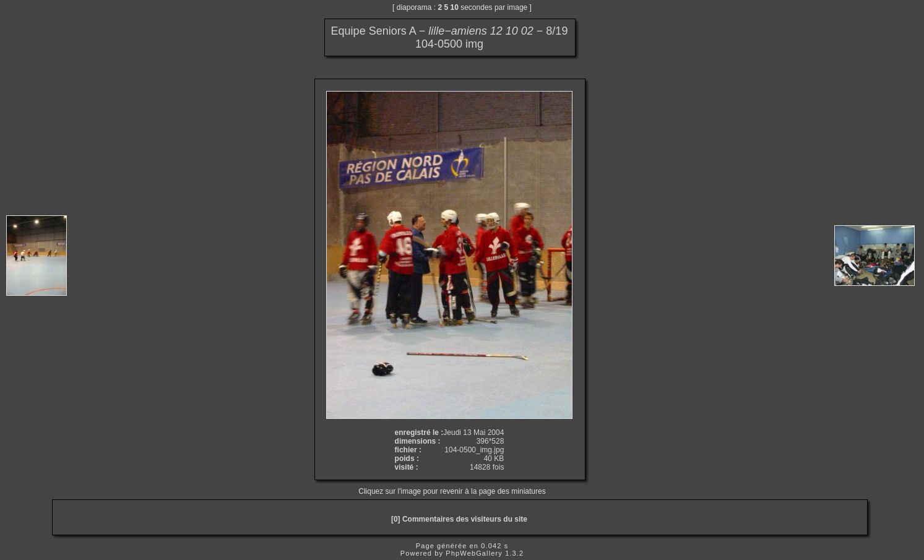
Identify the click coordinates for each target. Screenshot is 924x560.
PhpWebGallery (474, 553)
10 (455, 7)
